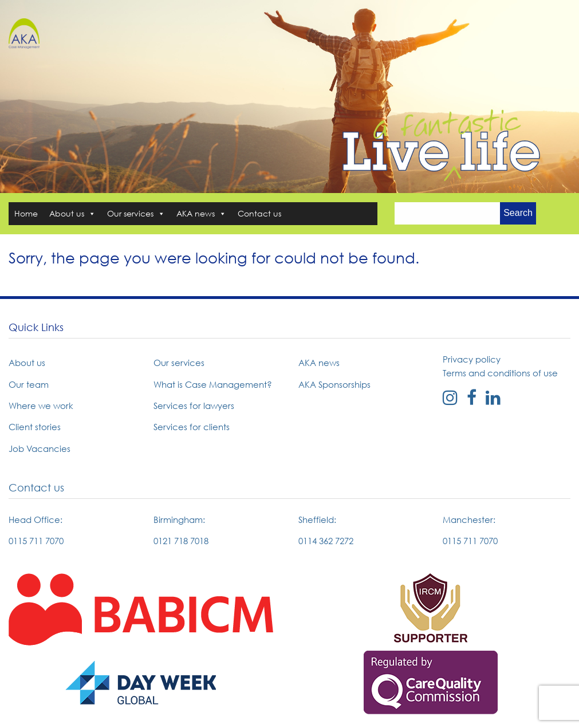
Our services (136, 213)
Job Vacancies (40, 448)
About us (72, 213)
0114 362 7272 (326, 541)
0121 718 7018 (181, 541)
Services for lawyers (194, 406)
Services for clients (192, 427)
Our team (29, 384)
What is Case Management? (213, 384)
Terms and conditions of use (500, 373)
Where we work (41, 406)
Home (26, 213)
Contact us (259, 213)
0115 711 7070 (36, 541)
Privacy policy (472, 359)
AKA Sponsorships (334, 384)
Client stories (35, 427)
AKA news (201, 213)
